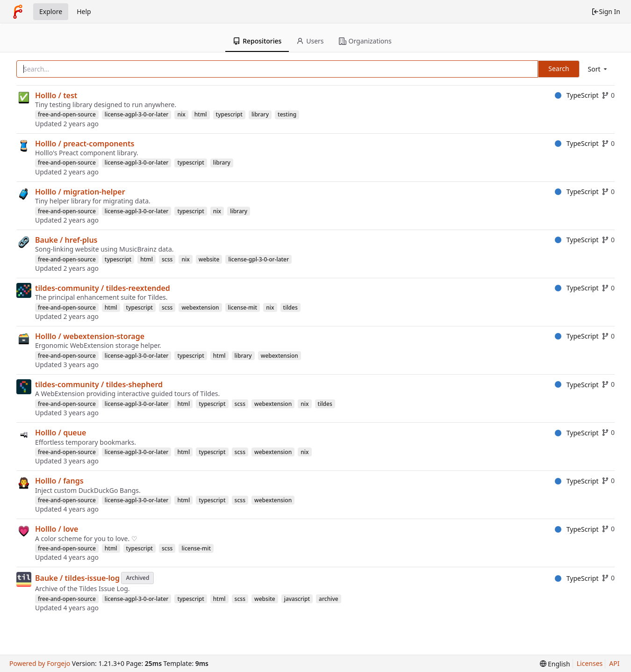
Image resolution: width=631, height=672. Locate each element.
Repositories (257, 41)
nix (181, 114)
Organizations (365, 41)
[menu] (598, 69)
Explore (51, 11)
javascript (297, 599)
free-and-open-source (67, 114)
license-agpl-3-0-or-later (137, 114)
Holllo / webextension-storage (90, 336)
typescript (229, 114)
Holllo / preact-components (85, 144)
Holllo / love (57, 529)
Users (310, 41)
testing (287, 114)
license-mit (243, 307)
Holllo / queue (61, 433)
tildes (290, 307)
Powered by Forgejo (40, 663)
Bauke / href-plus (66, 240)
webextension (200, 307)
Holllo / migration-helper (80, 192)
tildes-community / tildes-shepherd (99, 384)
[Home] (18, 12)
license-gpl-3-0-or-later (258, 259)
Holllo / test (56, 95)
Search (559, 69)
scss (167, 259)
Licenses (590, 663)
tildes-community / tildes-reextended (103, 288)
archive (329, 599)
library (260, 114)
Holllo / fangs (59, 481)
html (201, 114)
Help (84, 11)
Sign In (606, 11)
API (614, 663)
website (209, 259)
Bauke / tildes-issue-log (77, 578)
